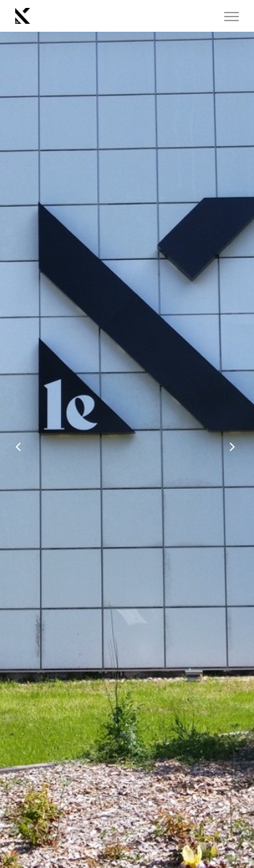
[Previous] (10, 449)
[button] (232, 16)
